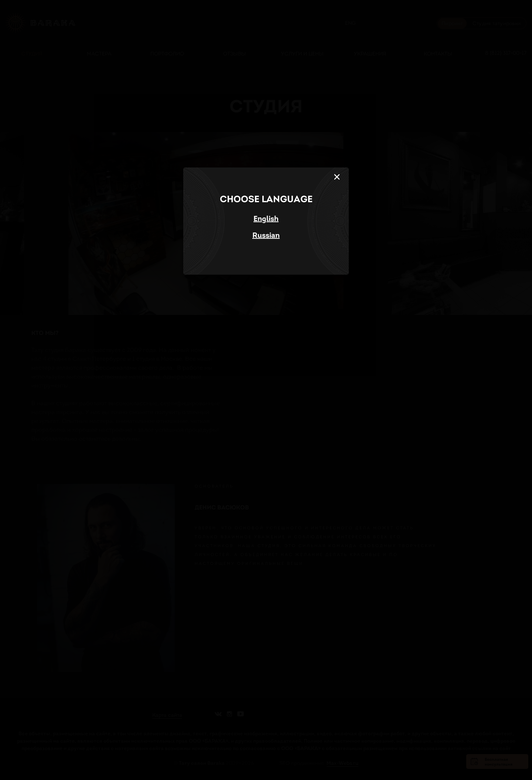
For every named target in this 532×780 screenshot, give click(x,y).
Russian (266, 235)
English (266, 218)
